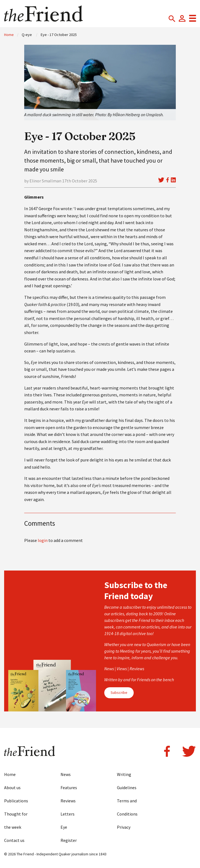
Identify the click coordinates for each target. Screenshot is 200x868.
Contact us (14, 840)
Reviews (68, 801)
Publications (16, 801)
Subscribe (119, 692)
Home (9, 35)
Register (69, 840)
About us (12, 788)
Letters (68, 814)
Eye (64, 827)
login (43, 540)
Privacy (124, 827)
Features (69, 788)
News (66, 774)
